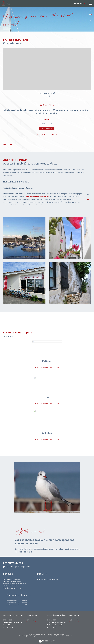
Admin (51, 636)
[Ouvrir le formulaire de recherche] (80, 4)
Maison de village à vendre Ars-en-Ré (15, 584)
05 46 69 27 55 (51, 620)
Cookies (73, 636)
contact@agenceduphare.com (12, 622)
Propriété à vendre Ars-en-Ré (12, 588)
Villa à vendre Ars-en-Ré (11, 586)
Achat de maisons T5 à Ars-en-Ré (17, 603)
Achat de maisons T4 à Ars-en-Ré (17, 601)
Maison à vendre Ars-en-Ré (12, 579)
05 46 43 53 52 (8, 620)
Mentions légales (32, 636)
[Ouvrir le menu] (91, 4)
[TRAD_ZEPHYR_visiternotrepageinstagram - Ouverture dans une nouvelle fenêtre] (28, 620)
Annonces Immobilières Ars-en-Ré (48, 579)
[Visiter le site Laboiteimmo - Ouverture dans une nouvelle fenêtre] (47, 640)
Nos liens (57, 636)
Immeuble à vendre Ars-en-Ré (12, 581)
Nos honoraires (43, 636)
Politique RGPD (65, 636)
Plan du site (23, 636)
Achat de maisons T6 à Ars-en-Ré (17, 605)
